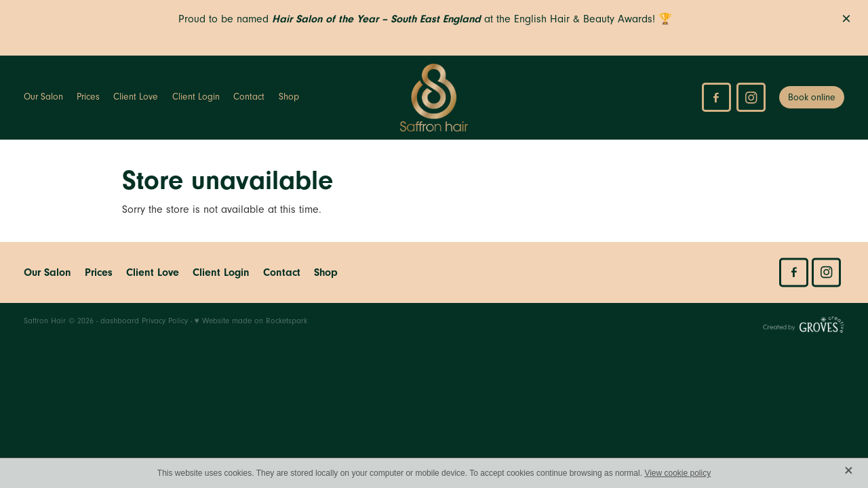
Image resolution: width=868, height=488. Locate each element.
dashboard (120, 321)
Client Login (196, 97)
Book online (812, 98)
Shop (289, 97)
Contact (249, 97)
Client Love (136, 97)
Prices (88, 97)
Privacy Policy (165, 321)
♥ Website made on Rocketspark (251, 321)
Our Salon (43, 97)
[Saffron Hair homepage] (434, 98)
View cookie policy (677, 473)
